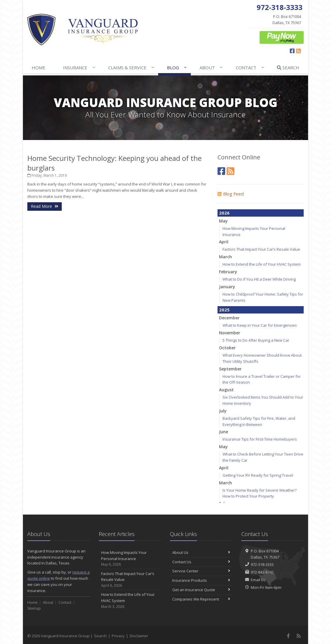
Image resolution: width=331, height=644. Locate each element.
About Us (201, 552)
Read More (45, 206)
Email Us (258, 580)
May (223, 221)
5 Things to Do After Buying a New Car (256, 340)
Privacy (118, 636)
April (224, 242)
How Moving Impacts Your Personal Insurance (130, 559)
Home (39, 68)
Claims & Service (131, 68)
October (227, 348)
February (228, 272)
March (225, 257)
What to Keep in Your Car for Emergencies (260, 325)
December (229, 318)
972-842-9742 (262, 572)
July (223, 411)
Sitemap (34, 608)
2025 (224, 310)
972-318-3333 (262, 564)
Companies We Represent (201, 599)
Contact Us (201, 562)
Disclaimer (139, 636)
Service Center (201, 571)
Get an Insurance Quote (201, 590)
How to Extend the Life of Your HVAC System (262, 264)
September (230, 369)
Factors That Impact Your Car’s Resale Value (261, 249)
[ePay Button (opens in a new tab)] (282, 37)
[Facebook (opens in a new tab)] (292, 51)
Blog (177, 68)
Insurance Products (201, 580)
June (224, 432)
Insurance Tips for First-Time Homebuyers (260, 439)
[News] (230, 171)
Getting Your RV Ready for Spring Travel (258, 475)
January (227, 287)
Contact (250, 68)
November (230, 333)
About (211, 68)
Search (288, 68)
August (226, 390)
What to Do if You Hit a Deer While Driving (259, 279)
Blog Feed (231, 194)
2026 (224, 213)
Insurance (79, 68)
